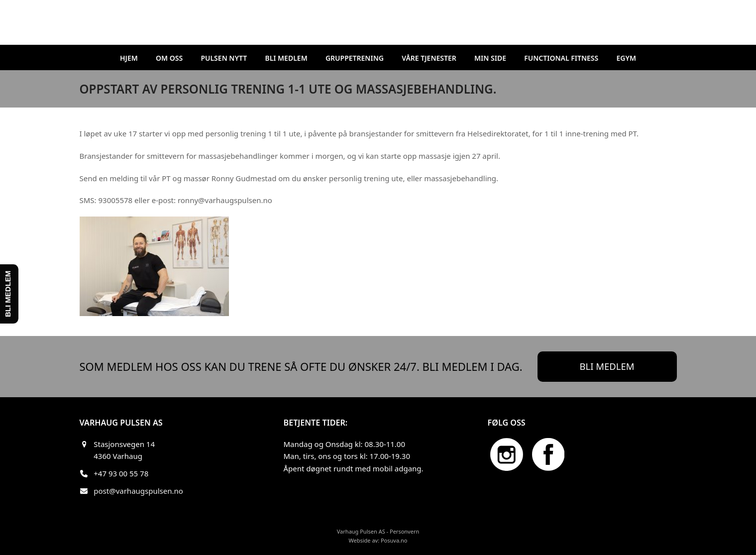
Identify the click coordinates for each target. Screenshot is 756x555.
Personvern (404, 531)
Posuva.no (394, 540)
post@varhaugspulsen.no (138, 491)
